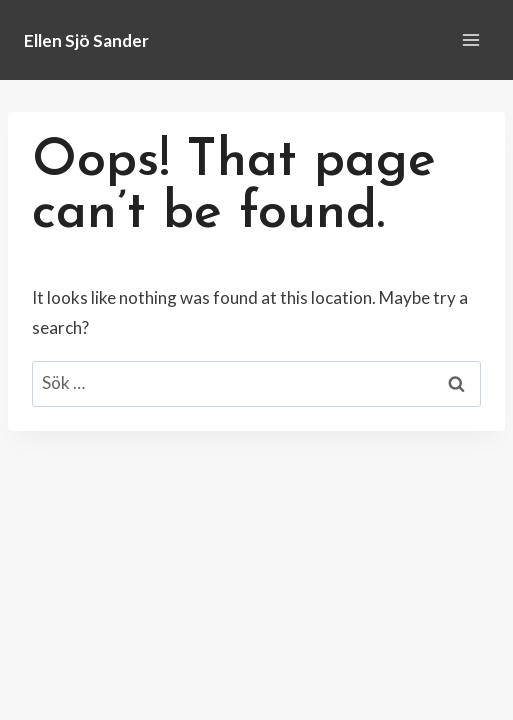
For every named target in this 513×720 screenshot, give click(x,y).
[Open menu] (470, 39)
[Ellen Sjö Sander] (86, 40)
